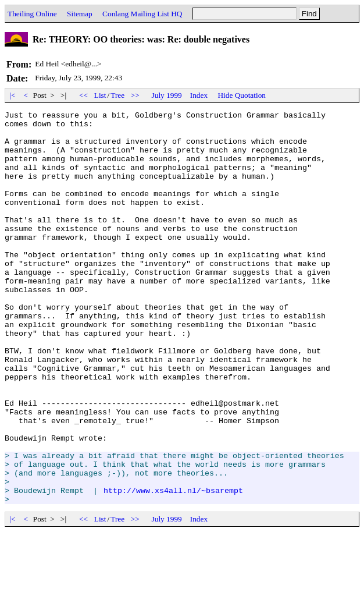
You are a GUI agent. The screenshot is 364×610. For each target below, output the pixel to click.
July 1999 (167, 95)
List (100, 95)
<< (84, 95)
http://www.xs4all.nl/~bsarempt (173, 567)
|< (13, 95)
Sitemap (80, 14)
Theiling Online (32, 14)
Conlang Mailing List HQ (142, 14)
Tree (117, 95)
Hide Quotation (242, 95)
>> (135, 95)
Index (199, 95)
